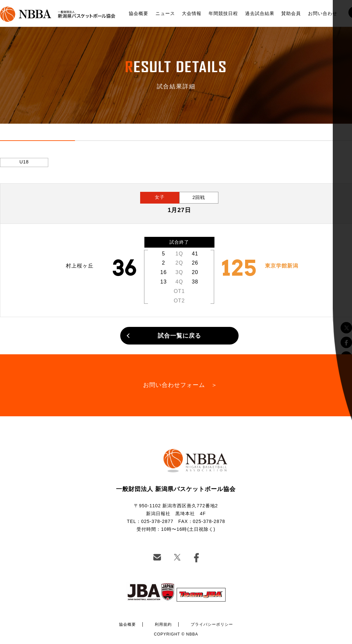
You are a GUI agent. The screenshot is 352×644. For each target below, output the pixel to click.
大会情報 (192, 13)
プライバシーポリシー (212, 624)
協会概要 (139, 13)
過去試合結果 (260, 13)
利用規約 (163, 624)
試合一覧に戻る (179, 336)
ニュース (165, 13)
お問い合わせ (323, 13)
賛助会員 (291, 13)
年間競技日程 (223, 13)
